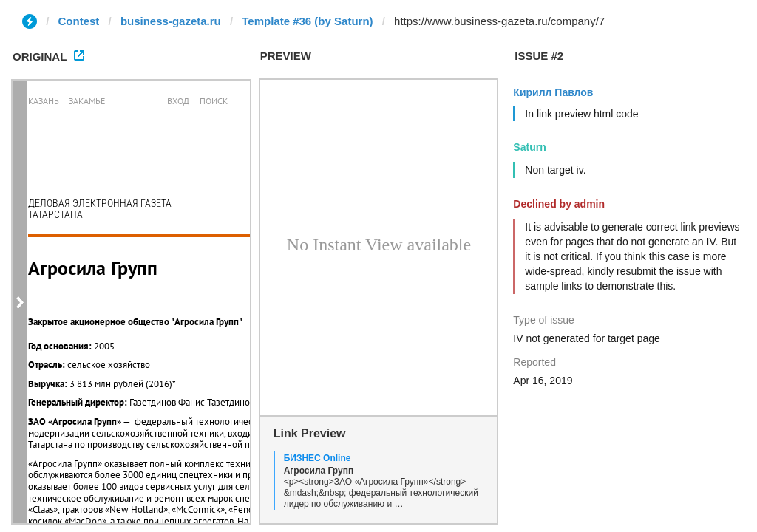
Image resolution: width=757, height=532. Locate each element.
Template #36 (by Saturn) (307, 21)
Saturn (529, 147)
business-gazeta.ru (171, 21)
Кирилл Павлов (553, 92)
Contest (79, 21)
